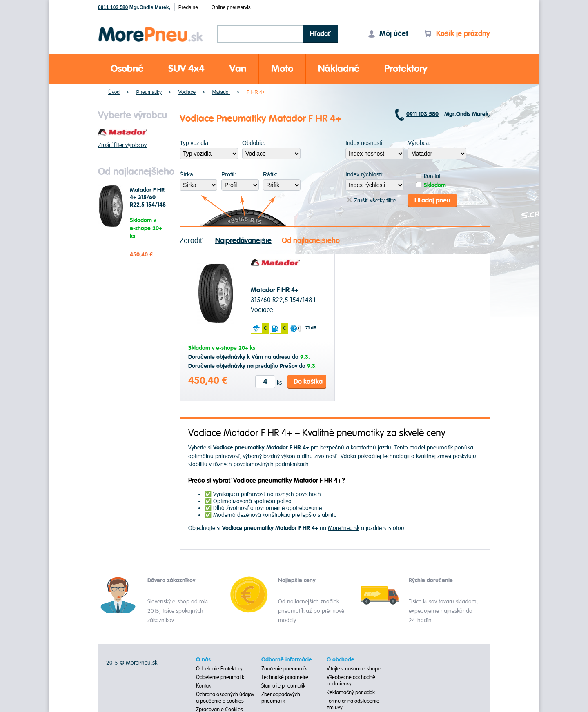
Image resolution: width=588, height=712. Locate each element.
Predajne (188, 7)
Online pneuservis (231, 7)
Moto (282, 69)
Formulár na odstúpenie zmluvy (353, 703)
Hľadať (321, 34)
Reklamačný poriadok (351, 692)
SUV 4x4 (186, 69)
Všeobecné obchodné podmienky (351, 680)
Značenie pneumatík (284, 668)
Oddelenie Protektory (219, 668)
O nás (203, 659)
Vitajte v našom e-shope (354, 668)
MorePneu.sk (344, 528)
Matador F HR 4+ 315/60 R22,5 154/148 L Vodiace (148, 201)
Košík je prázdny (457, 34)
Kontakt (204, 685)
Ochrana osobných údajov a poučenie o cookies (225, 697)
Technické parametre (285, 676)
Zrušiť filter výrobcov (122, 145)
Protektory (406, 69)
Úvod (114, 92)
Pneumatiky (149, 92)
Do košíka (308, 381)
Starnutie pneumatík (283, 685)
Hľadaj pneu (432, 200)
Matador (221, 92)
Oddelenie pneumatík (220, 676)
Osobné (127, 69)
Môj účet (388, 34)
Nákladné (339, 69)
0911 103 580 (113, 7)
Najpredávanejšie (243, 240)
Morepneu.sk (151, 28)
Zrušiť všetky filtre (371, 200)
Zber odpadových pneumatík (281, 697)
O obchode (341, 659)
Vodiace (187, 92)
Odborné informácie (287, 659)
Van (238, 69)
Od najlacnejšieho (311, 240)
